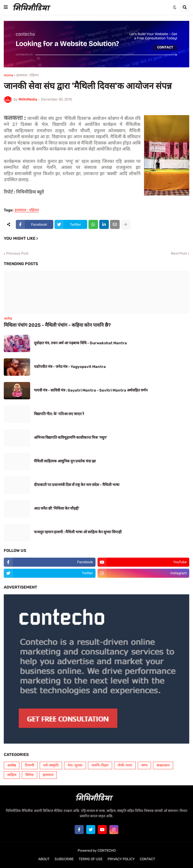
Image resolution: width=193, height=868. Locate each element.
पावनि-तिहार (100, 765)
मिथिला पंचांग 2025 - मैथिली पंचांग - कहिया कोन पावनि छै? (57, 325)
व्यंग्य (144, 765)
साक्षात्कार (163, 765)
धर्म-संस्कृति (51, 765)
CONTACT (147, 859)
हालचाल (48, 775)
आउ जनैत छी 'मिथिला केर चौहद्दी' (57, 508)
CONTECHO (107, 851)
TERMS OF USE (91, 859)
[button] (6, 7)
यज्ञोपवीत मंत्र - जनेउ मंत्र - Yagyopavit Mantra (70, 367)
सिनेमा (30, 775)
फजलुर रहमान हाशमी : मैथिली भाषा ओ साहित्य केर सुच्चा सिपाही (78, 532)
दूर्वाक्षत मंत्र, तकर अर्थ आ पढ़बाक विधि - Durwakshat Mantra (80, 343)
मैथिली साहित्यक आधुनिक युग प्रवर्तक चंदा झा (65, 461)
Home (9, 75)
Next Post (179, 254)
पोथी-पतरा (125, 765)
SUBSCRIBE (64, 859)
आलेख (12, 765)
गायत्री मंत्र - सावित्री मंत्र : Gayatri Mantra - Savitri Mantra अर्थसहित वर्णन (91, 390)
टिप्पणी (30, 765)
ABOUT (44, 859)
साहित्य (12, 775)
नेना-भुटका (75, 765)
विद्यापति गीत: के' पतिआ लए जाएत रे (59, 414)
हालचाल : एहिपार (28, 75)
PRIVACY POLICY (121, 859)
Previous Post (17, 254)
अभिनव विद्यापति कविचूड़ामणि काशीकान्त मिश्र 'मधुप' (71, 438)
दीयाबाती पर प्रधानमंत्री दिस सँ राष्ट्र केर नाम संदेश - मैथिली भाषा (77, 485)
